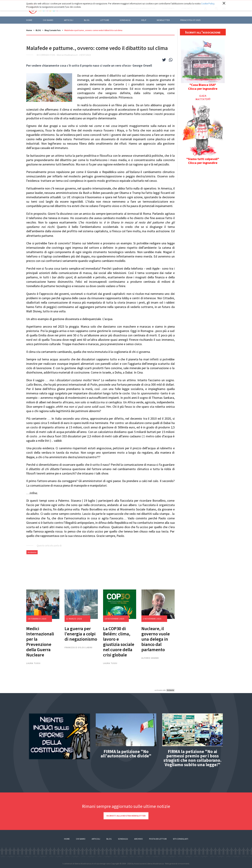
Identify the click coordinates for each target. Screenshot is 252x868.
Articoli (96, 839)
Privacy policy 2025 (190, 20)
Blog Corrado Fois (53, 30)
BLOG (87, 20)
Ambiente (32, 552)
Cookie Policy (208, 4)
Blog (109, 839)
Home (29, 20)
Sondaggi (125, 20)
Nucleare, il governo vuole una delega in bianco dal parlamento (156, 639)
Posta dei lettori (158, 839)
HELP (144, 20)
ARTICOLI (69, 20)
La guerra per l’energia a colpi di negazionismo (81, 634)
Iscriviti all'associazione (203, 32)
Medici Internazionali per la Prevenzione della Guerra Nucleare (40, 642)
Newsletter (163, 20)
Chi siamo (48, 20)
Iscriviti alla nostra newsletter (126, 816)
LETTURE (105, 20)
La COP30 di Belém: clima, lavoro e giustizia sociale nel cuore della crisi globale (119, 642)
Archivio (139, 839)
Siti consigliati (181, 839)
